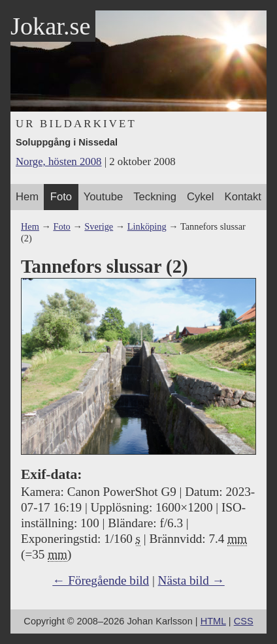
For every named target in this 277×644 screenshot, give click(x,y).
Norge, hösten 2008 (58, 161)
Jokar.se (50, 26)
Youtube (103, 197)
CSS (244, 621)
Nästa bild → (191, 580)
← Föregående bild (101, 580)
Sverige (99, 226)
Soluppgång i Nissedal (67, 142)
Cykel (201, 197)
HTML (213, 621)
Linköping (147, 226)
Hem (27, 197)
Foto (61, 197)
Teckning (155, 197)
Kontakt (243, 197)
